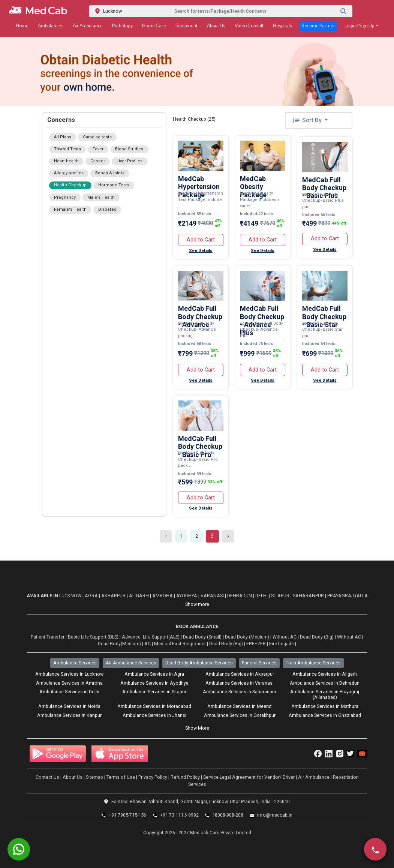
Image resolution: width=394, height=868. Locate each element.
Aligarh (139, 596)
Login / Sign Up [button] (360, 26)
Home (22, 26)
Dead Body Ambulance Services (199, 663)
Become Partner (318, 26)
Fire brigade (282, 644)
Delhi (262, 596)
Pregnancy (65, 197)
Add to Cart (201, 240)
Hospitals (282, 26)
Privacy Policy (153, 777)
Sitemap (94, 777)
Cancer (98, 161)
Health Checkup (70, 185)
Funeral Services (259, 663)
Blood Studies (129, 149)
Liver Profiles (130, 161)
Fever (98, 149)
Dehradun (240, 596)
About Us (216, 26)
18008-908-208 (228, 815)
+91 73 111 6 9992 (179, 815)
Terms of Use (121, 777)
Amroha (163, 596)
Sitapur (281, 596)
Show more (197, 604)
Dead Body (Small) (202, 637)
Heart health (66, 161)
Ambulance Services (75, 663)
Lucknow (71, 596)
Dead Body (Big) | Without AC (330, 637)
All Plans (63, 137)
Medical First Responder (180, 644)
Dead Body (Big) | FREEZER (237, 644)
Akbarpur (114, 596)
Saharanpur (309, 596)
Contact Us (47, 777)
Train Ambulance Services (313, 663)
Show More (197, 728)
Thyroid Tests (67, 149)
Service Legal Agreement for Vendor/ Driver (249, 777)
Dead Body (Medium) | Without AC (261, 637)
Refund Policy (185, 777)
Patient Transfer (48, 637)
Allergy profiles (69, 173)
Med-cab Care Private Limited (220, 833)
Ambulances (51, 26)
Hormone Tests (114, 185)
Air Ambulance (88, 26)
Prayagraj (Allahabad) (357, 596)
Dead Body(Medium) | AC (124, 644)
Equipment (187, 26)
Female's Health (70, 209)
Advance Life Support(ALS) (151, 637)
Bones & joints (110, 173)
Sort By (307, 120)
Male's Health (101, 197)
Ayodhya (187, 596)
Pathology (122, 26)
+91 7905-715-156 (127, 815)
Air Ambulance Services (131, 663)
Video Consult (249, 26)
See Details (201, 251)
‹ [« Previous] (166, 536)
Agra (92, 596)
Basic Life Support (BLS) (93, 637)
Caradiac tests (97, 137)
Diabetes (107, 209)
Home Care (154, 26)
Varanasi (213, 596)
